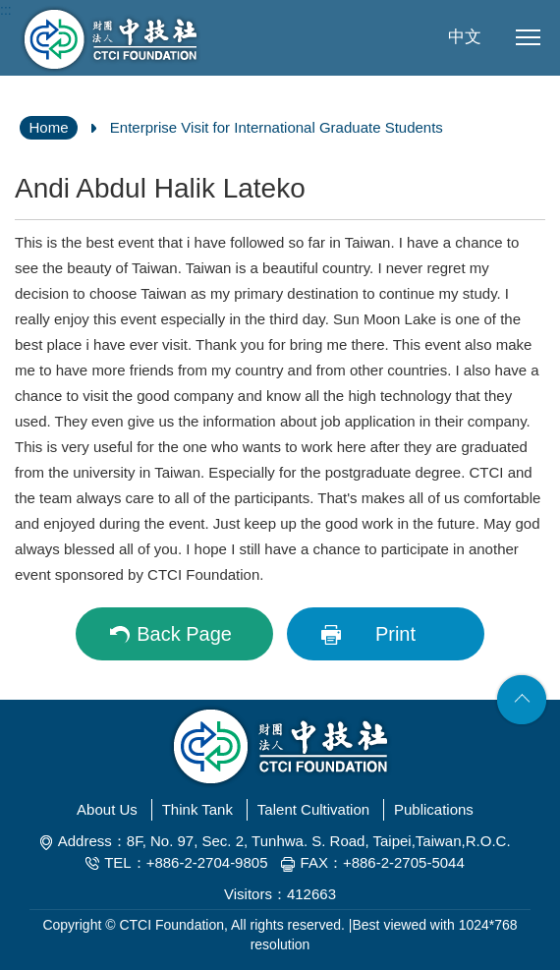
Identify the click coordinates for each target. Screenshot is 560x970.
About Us (107, 809)
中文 (465, 37)
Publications (434, 809)
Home (48, 127)
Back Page (184, 634)
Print (395, 634)
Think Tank (197, 809)
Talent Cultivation (313, 809)
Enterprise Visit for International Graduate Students (277, 127)
